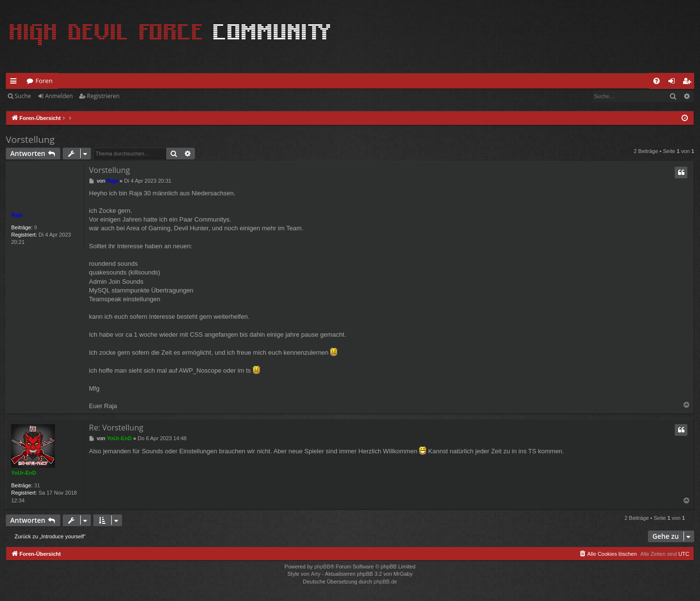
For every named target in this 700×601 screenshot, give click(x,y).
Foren (44, 81)
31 (37, 485)
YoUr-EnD (24, 473)
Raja (17, 215)
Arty (316, 574)
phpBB (322, 567)
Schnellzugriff (15, 83)
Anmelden (59, 96)
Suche (23, 96)
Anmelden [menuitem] (674, 83)
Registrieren (103, 96)
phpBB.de (385, 582)
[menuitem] (656, 81)
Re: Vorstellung (116, 428)
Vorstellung (30, 139)
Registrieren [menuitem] (689, 83)
